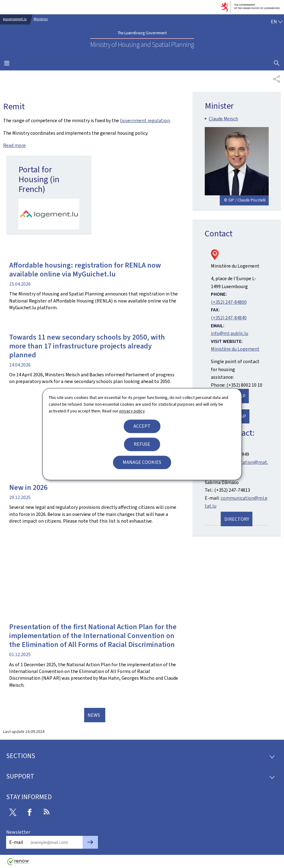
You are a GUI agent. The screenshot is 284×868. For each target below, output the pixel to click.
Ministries (41, 19)
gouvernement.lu (15, 19)
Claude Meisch (223, 119)
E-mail (16, 842)
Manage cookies (142, 462)
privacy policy (132, 411)
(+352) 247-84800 (229, 302)
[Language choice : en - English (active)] (277, 22)
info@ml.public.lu (230, 333)
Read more (14, 145)
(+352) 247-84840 (229, 318)
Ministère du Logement (235, 349)
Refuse (142, 444)
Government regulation (145, 120)
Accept (142, 426)
